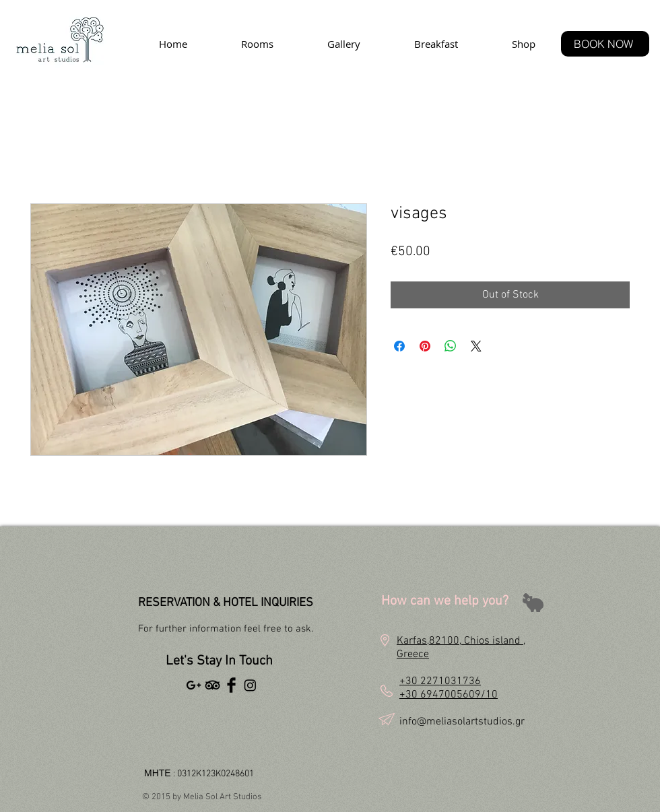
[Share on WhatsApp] (451, 346)
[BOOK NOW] (605, 44)
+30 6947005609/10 (449, 695)
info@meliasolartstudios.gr (462, 722)
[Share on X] (476, 346)
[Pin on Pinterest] (425, 346)
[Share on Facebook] (399, 346)
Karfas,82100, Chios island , (461, 641)
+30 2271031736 (440, 681)
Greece (413, 654)
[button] (430, 619)
